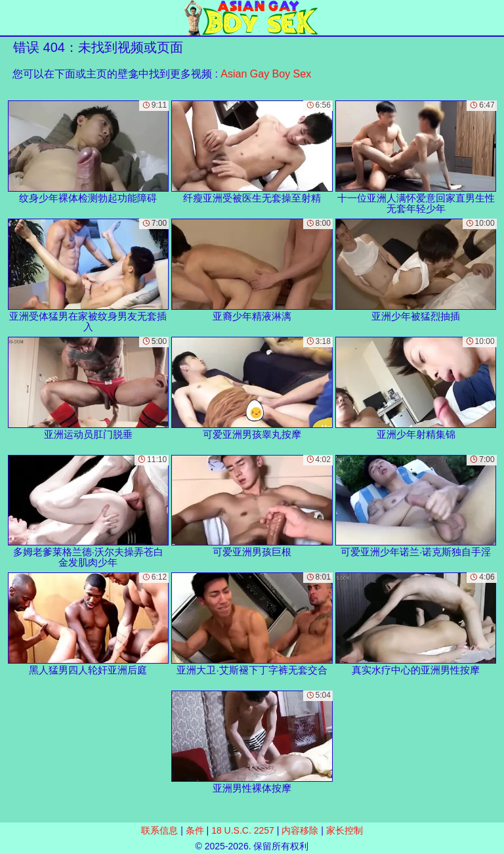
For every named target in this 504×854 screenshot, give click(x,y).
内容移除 (300, 830)
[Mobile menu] (12, 18)
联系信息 (159, 830)
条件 (195, 830)
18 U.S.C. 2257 (243, 830)
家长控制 (345, 830)
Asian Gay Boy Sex (266, 74)
